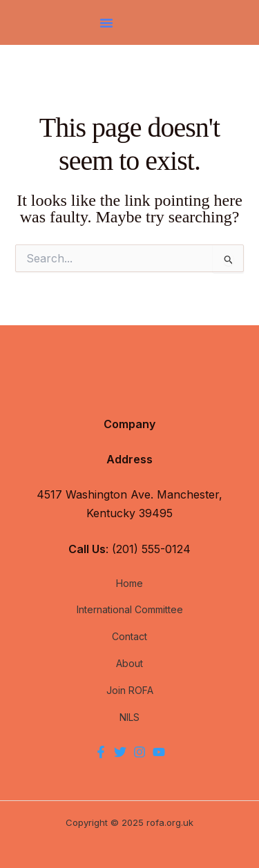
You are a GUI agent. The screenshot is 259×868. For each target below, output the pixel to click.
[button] (106, 23)
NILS (129, 717)
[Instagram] (140, 752)
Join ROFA (130, 690)
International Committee (130, 609)
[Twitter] (120, 752)
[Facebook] (101, 752)
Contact (129, 636)
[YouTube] (159, 752)
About (129, 663)
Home (129, 583)
